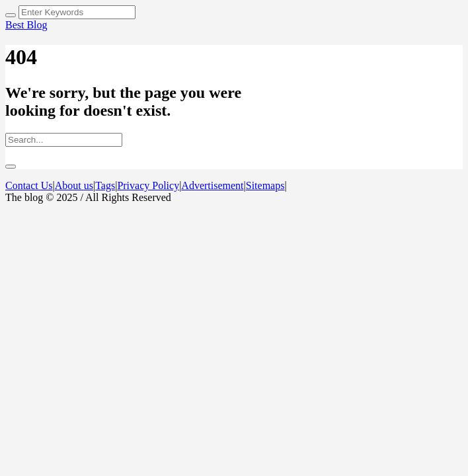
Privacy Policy (148, 185)
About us (74, 185)
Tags (105, 185)
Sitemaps (265, 185)
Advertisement (212, 185)
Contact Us (29, 185)
